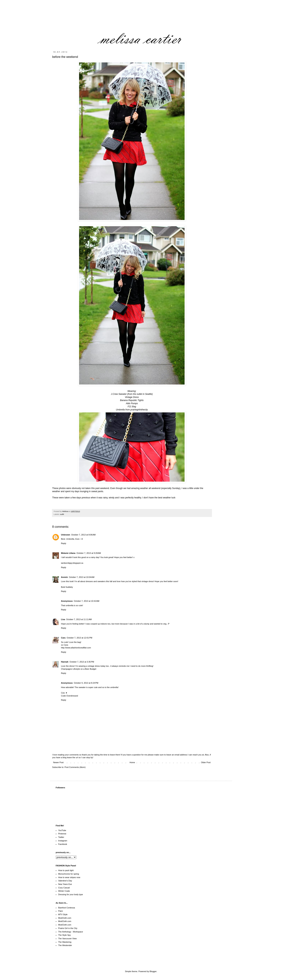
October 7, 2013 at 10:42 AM (87, 601)
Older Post (206, 762)
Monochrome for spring (69, 874)
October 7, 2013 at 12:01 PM (79, 638)
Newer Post (58, 762)
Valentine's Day (65, 881)
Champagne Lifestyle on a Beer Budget (79, 669)
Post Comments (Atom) (75, 767)
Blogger (153, 971)
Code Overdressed (70, 696)
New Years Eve (65, 884)
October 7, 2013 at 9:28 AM (89, 553)
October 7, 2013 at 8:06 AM (83, 535)
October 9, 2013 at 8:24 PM (86, 683)
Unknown (66, 535)
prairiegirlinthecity (139, 410)
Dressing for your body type (71, 894)
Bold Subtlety (67, 587)
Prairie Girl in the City (68, 928)
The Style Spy (64, 935)
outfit (62, 514)
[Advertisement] (187, 958)
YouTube (62, 830)
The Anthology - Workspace (71, 932)
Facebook (63, 844)
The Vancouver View (67, 939)
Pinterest (62, 834)
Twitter (61, 837)
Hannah (65, 662)
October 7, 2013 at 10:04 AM (82, 577)
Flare (60, 911)
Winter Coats (64, 891)
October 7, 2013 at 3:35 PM (82, 662)
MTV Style (63, 914)
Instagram (63, 841)
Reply (64, 543)
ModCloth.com (65, 918)
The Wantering (65, 942)
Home (132, 762)
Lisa (63, 619)
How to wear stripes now (69, 877)
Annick (64, 577)
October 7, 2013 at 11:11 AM (79, 619)
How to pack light (66, 870)
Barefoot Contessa (67, 908)
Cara (63, 638)
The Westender (65, 945)
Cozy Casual (64, 888)
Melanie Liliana (68, 553)
